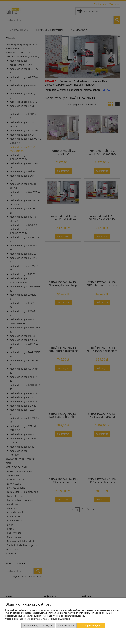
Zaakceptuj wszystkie (91, 626)
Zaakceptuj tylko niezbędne (38, 626)
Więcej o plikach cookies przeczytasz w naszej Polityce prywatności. (38, 619)
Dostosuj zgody (66, 626)
